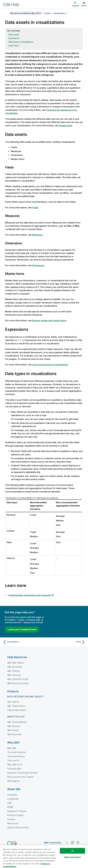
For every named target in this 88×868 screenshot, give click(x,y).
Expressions (14, 38)
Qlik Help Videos (16, 663)
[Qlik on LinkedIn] (72, 842)
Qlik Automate (14, 734)
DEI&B (10, 807)
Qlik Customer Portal (18, 679)
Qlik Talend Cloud (16, 706)
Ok (73, 851)
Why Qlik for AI (15, 764)
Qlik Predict (13, 730)
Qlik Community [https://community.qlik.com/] (53, 843)
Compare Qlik (14, 769)
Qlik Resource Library (18, 683)
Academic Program (17, 811)
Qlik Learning (14, 675)
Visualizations (59, 13)
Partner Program (16, 815)
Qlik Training (13, 671)
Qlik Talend (13, 702)
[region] (44, 856)
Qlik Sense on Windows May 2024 (25, 13)
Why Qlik (12, 748)
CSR (9, 803)
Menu (84, 6)
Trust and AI (13, 760)
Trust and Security (16, 752)
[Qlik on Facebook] (78, 842)
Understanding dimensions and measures (30, 595)
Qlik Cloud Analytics (17, 722)
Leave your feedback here (22, 629)
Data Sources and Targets (21, 777)
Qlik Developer (15, 667)
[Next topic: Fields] (65, 642)
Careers (11, 819)
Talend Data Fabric (17, 710)
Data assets (14, 35)
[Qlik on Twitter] (67, 842)
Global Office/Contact (18, 827)
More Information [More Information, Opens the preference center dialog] (73, 857)
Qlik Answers (14, 726)
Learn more (14, 45)
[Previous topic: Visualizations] (23, 642)
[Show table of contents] (6, 13)
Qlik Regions (14, 781)
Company (12, 795)
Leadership (13, 799)
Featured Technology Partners (23, 773)
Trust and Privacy (16, 756)
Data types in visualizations (21, 42)
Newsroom (13, 823)
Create (47, 13)
